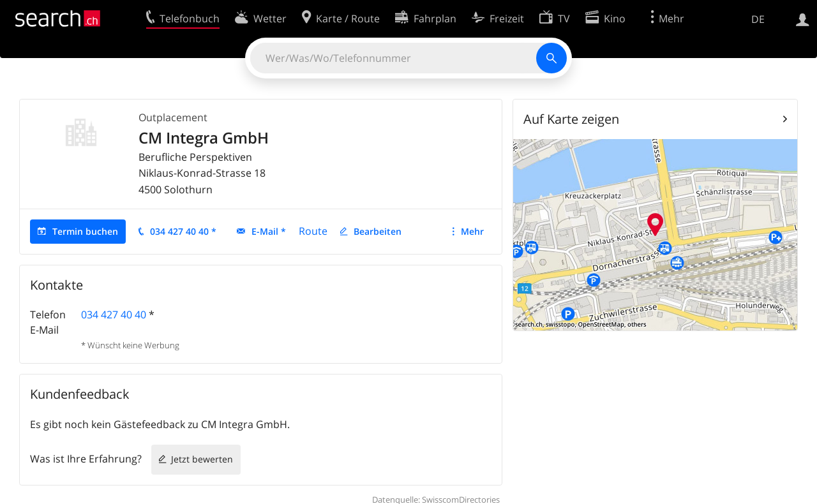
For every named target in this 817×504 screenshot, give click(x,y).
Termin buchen (85, 231)
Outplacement (173, 117)
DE (758, 19)
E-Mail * (269, 231)
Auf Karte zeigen (571, 119)
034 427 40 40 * (183, 231)
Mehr (472, 231)
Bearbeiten (378, 231)
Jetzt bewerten (202, 459)
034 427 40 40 (114, 315)
